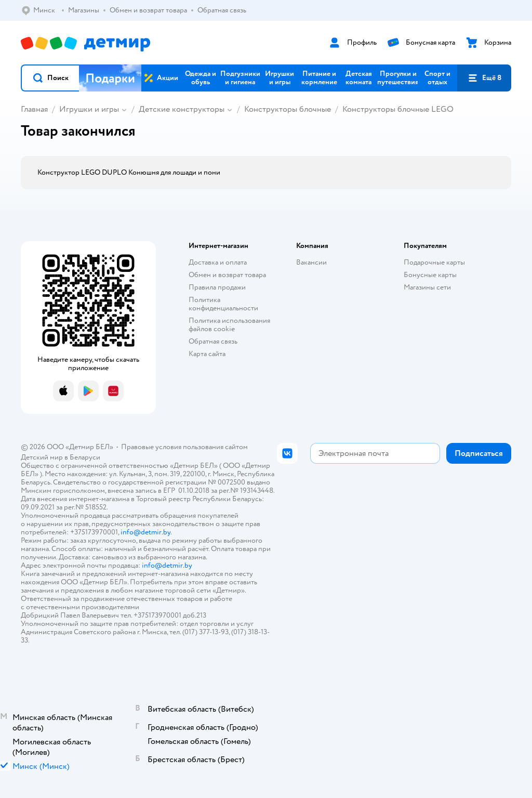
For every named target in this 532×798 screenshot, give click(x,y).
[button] (50, 78)
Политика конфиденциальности (223, 304)
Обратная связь (213, 341)
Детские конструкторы (182, 109)
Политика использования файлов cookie (229, 325)
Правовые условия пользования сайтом (184, 447)
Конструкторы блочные (288, 109)
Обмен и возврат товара (227, 275)
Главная (34, 109)
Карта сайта (207, 354)
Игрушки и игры (89, 109)
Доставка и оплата (218, 262)
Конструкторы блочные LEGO (398, 109)
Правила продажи (217, 287)
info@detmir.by (145, 532)
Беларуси (85, 457)
